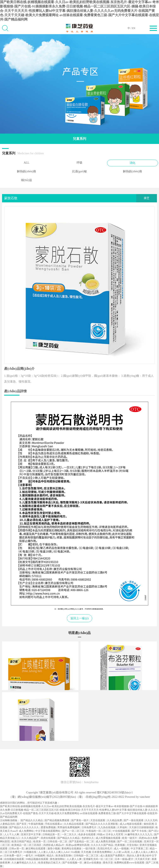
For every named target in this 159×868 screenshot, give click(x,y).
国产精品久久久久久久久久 (24, 827)
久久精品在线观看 (74, 824)
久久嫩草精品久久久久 (24, 863)
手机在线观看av (54, 824)
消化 (132, 163)
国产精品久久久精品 (32, 820)
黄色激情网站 (58, 859)
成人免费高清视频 (106, 841)
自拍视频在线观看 (14, 859)
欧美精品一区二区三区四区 (27, 845)
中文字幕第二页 (140, 849)
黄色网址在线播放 (72, 849)
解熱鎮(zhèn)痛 (26, 171)
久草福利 (122, 827)
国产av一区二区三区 (73, 831)
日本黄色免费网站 (102, 852)
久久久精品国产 (31, 838)
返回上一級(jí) (79, 618)
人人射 (117, 852)
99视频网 (40, 856)
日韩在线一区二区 (58, 841)
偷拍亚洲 (149, 824)
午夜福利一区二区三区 (99, 831)
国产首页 (22, 824)
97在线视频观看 (122, 831)
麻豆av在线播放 (93, 863)
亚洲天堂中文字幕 (31, 834)
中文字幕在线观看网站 (48, 831)
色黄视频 (120, 845)
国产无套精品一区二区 (82, 841)
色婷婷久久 (88, 838)
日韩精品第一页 (51, 834)
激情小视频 (54, 849)
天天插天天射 (143, 859)
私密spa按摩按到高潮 (78, 845)
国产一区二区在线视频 (130, 841)
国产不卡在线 (139, 831)
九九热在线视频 (107, 827)
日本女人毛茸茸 (115, 834)
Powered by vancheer (138, 797)
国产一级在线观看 (134, 820)
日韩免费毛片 (89, 827)
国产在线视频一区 (73, 863)
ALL (26, 163)
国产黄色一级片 (80, 820)
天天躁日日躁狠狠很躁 (142, 827)
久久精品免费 (115, 820)
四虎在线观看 (49, 838)
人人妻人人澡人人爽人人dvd (54, 852)
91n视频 (75, 852)
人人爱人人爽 (74, 859)
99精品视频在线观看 (37, 859)
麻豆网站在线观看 (36, 849)
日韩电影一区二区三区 (86, 856)
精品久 (51, 856)
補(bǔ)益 (26, 180)
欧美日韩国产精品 (22, 841)
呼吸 (79, 163)
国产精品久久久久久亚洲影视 (102, 824)
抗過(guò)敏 (79, 171)
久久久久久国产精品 (102, 845)
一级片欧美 (90, 849)
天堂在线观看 (98, 820)
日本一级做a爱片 (124, 859)
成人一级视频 (122, 849)
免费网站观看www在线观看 (129, 863)
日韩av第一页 (17, 849)
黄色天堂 (108, 863)
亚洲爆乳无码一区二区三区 (98, 859)
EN (134, 28)
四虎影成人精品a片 (54, 845)
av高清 (126, 852)
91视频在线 (31, 852)
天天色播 (86, 852)
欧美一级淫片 (130, 838)
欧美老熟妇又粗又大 (50, 863)
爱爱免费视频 (49, 827)
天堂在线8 (133, 845)
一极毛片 (28, 856)
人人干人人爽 (12, 834)
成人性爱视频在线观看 (108, 838)
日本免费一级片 (13, 856)
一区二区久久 (69, 834)
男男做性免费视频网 (69, 827)
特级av (101, 834)
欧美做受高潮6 (64, 856)
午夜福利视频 (36, 824)
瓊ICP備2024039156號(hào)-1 (115, 793)
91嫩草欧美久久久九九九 (139, 834)
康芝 (147, 198)
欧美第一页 (40, 841)
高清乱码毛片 (105, 849)
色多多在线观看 (87, 834)
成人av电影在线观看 (131, 824)
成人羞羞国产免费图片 (113, 856)
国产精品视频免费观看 (57, 820)
